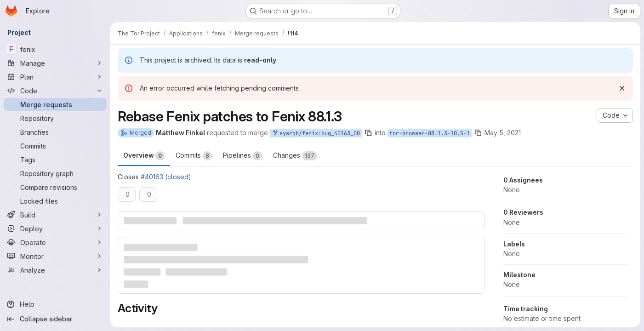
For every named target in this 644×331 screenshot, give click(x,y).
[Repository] (55, 118)
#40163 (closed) (166, 177)
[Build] (55, 215)
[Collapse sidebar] (55, 319)
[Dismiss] (622, 88)
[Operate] (55, 242)
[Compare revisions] (55, 187)
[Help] (55, 304)
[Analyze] (55, 270)
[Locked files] (55, 201)
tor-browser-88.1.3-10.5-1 (430, 133)
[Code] (55, 91)
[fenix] (55, 49)
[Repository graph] (55, 173)
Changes (295, 156)
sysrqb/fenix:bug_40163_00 (316, 134)
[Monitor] (55, 256)
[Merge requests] (55, 104)
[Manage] (55, 63)
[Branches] (55, 132)
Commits (194, 156)
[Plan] (55, 77)
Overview (144, 156)
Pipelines (242, 156)
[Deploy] (55, 228)
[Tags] (55, 160)
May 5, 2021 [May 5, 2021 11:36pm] (503, 133)
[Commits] (55, 146)
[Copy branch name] (368, 133)
